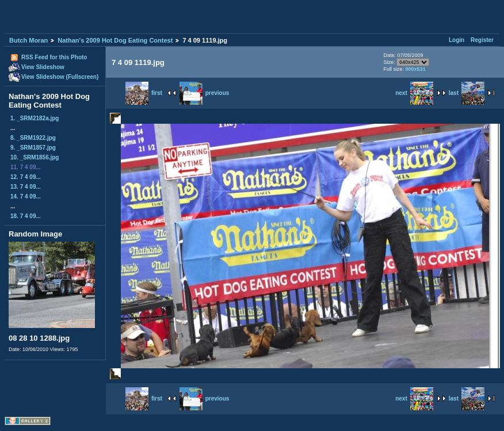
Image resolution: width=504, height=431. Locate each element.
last (467, 93)
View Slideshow (43, 67)
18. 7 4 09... (26, 216)
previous (205, 93)
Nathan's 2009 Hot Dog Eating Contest (115, 40)
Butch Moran (28, 40)
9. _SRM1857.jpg (33, 148)
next (414, 93)
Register (482, 40)
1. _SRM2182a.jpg (35, 118)
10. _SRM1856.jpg (35, 157)
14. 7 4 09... (26, 197)
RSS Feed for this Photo (54, 57)
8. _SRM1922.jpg (33, 138)
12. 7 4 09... (26, 177)
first (144, 93)
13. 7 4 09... (26, 187)
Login (457, 40)
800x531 (415, 69)
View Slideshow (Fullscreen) (60, 77)
